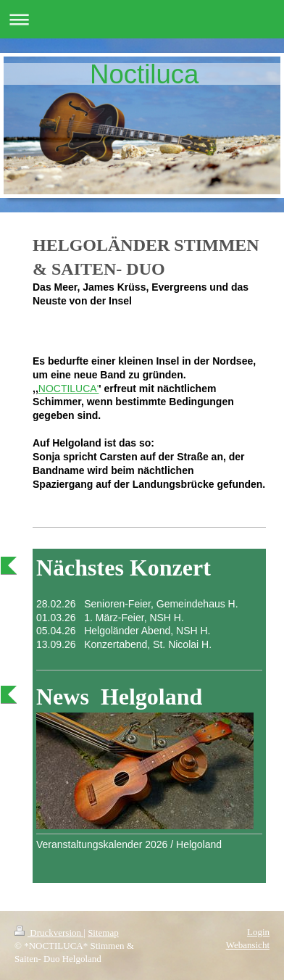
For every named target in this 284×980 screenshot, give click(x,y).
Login (258, 932)
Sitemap (103, 933)
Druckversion (49, 933)
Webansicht (248, 945)
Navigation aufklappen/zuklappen (142, 19)
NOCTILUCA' (69, 389)
